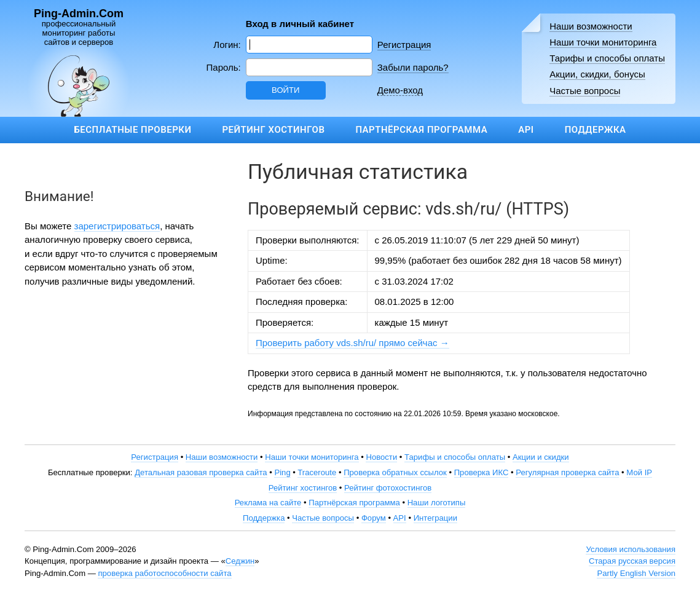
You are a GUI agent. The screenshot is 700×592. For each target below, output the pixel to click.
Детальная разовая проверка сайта (201, 472)
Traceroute (317, 472)
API (526, 130)
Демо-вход (400, 90)
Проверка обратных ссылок (395, 472)
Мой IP (639, 472)
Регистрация (404, 45)
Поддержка (596, 130)
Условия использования (631, 549)
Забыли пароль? (413, 67)
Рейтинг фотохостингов (388, 488)
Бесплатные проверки (132, 130)
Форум (374, 518)
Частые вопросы (585, 91)
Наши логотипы (437, 503)
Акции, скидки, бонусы (597, 74)
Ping (282, 472)
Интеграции (435, 518)
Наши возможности (591, 26)
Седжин (240, 561)
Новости (381, 457)
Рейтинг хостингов (273, 130)
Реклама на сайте (268, 503)
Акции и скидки (541, 457)
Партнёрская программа (421, 130)
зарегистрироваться (117, 226)
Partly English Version (636, 573)
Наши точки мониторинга (603, 42)
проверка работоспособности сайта (164, 573)
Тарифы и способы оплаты (607, 58)
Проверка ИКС (482, 472)
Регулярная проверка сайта (567, 472)
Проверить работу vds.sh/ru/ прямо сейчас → (352, 343)
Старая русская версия (632, 561)
